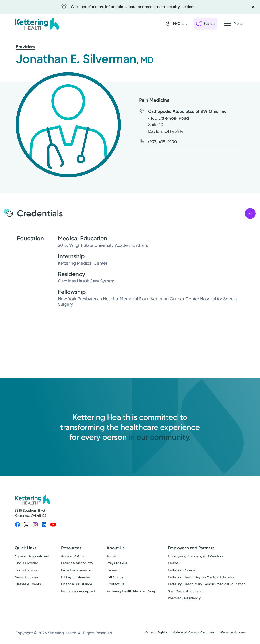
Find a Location (27, 570)
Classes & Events (28, 584)
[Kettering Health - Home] (37, 24)
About (111, 556)
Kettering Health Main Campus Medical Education (207, 584)
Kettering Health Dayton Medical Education (202, 577)
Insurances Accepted (78, 591)
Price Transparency (76, 570)
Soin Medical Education (186, 591)
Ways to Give (117, 563)
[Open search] (205, 24)
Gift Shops (115, 577)
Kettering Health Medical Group (131, 591)
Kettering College (182, 570)
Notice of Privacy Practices (193, 632)
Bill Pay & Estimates (76, 577)
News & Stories (26, 577)
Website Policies (232, 632)
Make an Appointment (32, 556)
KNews (173, 563)
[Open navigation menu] (233, 24)
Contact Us (115, 584)
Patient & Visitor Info (77, 563)
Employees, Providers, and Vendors (195, 556)
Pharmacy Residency (184, 598)
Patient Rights (156, 632)
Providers (25, 47)
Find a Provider (26, 563)
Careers (113, 570)
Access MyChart (74, 556)
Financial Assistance (77, 584)
